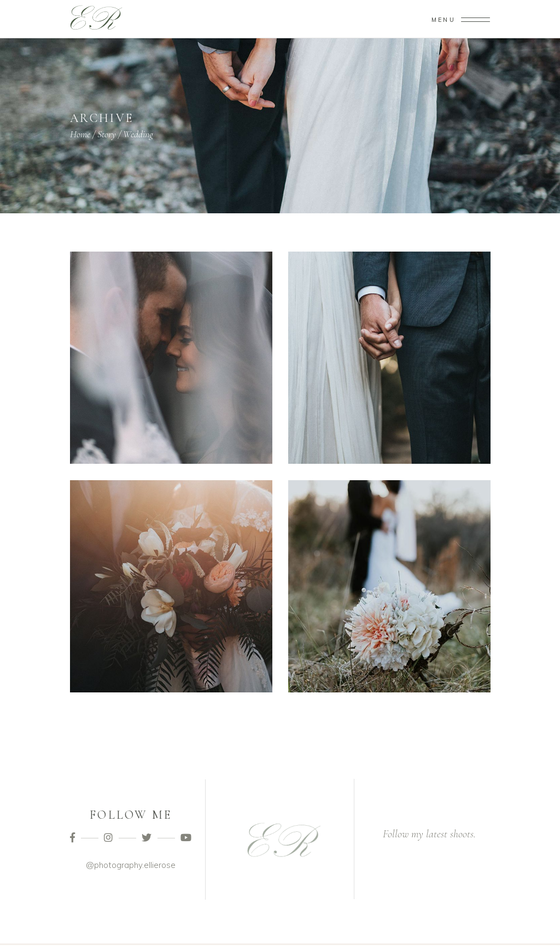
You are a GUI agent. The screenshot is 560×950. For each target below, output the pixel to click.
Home (80, 134)
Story (107, 134)
